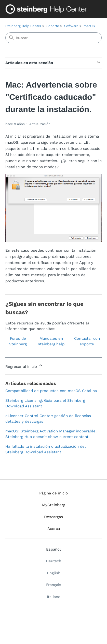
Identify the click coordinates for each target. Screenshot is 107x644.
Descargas (53, 517)
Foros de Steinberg (18, 341)
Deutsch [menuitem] (53, 561)
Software (71, 26)
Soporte (53, 26)
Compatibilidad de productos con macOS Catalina (51, 391)
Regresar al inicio (24, 366)
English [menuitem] (54, 573)
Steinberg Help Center (23, 26)
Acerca (54, 529)
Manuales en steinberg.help (51, 341)
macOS (89, 26)
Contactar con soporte (87, 341)
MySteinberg (54, 505)
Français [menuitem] (54, 585)
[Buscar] (53, 38)
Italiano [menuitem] (54, 597)
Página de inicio (53, 493)
